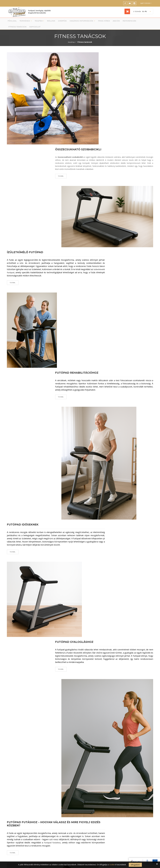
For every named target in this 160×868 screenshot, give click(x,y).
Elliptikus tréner (53, 809)
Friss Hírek (92, 22)
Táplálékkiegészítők (54, 824)
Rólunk (46, 22)
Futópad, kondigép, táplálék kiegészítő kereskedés (39, 12)
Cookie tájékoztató (91, 827)
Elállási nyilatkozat (91, 831)
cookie (112, 865)
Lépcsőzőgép (52, 816)
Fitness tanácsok (131, 22)
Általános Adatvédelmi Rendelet (62, 774)
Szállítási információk (92, 820)
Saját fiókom (146, 3)
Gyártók (56, 22)
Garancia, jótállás (91, 816)
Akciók (103, 22)
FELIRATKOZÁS (123, 768)
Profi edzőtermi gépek (55, 827)
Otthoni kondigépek (55, 831)
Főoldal (11, 22)
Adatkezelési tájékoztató (93, 824)
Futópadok (51, 805)
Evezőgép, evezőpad (55, 820)
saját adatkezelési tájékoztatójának (93, 777)
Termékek (23, 22)
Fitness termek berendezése (95, 805)
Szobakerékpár (53, 812)
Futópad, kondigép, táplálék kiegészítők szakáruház (32, 798)
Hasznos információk (74, 22)
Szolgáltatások (90, 809)
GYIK (86, 835)
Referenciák (114, 22)
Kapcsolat (146, 22)
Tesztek (35, 22)
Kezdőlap (71, 37)
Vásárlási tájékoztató (92, 812)
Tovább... (61, 78)
